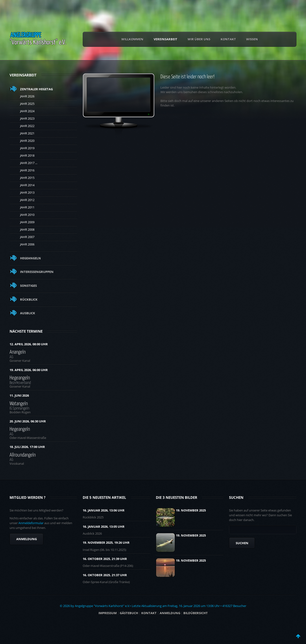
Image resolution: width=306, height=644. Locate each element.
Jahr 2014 (27, 185)
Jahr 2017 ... (29, 163)
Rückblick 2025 (93, 517)
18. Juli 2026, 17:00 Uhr (27, 447)
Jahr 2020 (27, 141)
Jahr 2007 (27, 237)
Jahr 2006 (27, 244)
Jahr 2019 (27, 148)
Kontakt (228, 39)
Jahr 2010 (27, 215)
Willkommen (132, 39)
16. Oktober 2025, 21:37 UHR (105, 575)
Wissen (252, 39)
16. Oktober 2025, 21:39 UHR (105, 559)
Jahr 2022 (27, 126)
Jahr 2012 (27, 200)
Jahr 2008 (27, 229)
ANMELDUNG (170, 613)
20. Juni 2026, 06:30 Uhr (28, 421)
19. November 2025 (191, 510)
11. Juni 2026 (19, 395)
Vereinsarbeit (166, 39)
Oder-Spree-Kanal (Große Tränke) (106, 582)
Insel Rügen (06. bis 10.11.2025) (104, 550)
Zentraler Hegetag (36, 89)
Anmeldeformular (31, 523)
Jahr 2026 (27, 96)
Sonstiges (28, 286)
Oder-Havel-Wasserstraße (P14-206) (108, 566)
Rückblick (29, 299)
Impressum (108, 613)
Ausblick (28, 313)
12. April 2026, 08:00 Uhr (29, 344)
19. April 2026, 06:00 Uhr (29, 370)
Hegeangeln (30, 258)
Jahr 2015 (27, 178)
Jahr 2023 (27, 118)
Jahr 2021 (27, 133)
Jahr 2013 (27, 192)
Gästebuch (129, 613)
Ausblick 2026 (92, 533)
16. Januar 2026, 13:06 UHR (104, 510)
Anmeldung (27, 539)
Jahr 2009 (27, 222)
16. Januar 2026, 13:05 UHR (104, 527)
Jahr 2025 (27, 104)
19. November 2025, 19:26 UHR (106, 543)
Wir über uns (199, 39)
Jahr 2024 (27, 111)
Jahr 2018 (27, 155)
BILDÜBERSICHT (196, 613)
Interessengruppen (37, 272)
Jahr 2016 (27, 170)
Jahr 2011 (27, 207)
